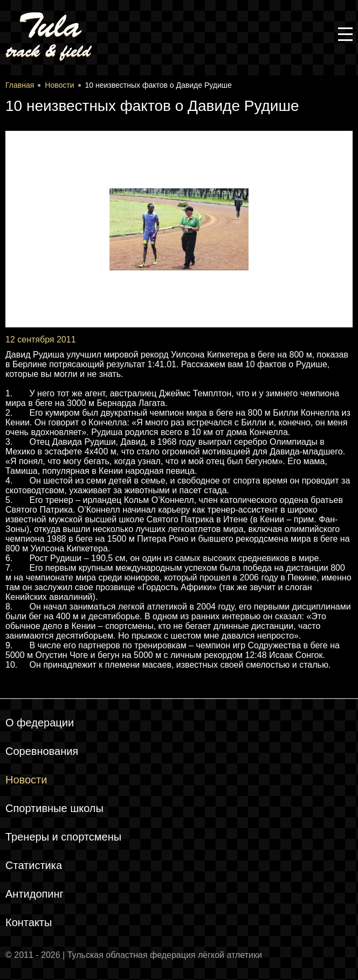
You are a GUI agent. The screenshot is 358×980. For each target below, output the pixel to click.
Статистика (34, 865)
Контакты (29, 922)
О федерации (40, 723)
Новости (26, 780)
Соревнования (42, 751)
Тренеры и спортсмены (63, 837)
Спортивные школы (54, 808)
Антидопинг (35, 894)
